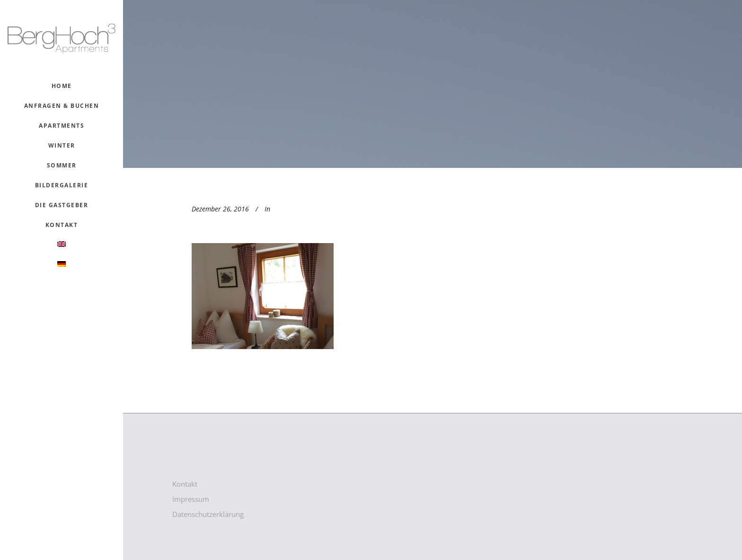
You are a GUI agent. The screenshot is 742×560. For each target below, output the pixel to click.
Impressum (191, 499)
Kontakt (185, 484)
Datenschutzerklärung (208, 514)
